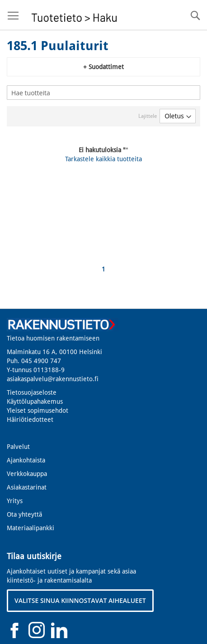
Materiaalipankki (31, 528)
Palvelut (18, 447)
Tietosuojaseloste (32, 392)
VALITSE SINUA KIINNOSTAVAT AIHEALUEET (80, 600)
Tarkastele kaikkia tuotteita (103, 159)
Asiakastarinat (27, 487)
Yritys (15, 501)
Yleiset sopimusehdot (38, 411)
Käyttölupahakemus (35, 401)
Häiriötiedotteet (30, 420)
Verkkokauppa (27, 474)
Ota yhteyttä (24, 514)
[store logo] (73, 15)
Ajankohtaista (26, 460)
